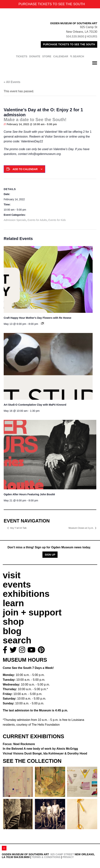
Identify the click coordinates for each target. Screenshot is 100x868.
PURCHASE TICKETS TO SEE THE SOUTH (69, 44)
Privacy (68, 857)
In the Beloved (40, 749)
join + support (32, 612)
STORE (47, 56)
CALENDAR (61, 56)
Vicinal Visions (45, 753)
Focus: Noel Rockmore (19, 744)
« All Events (12, 82)
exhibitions (26, 594)
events (17, 584)
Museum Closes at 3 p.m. (81, 528)
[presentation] (48, 279)
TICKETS (22, 56)
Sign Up (50, 555)
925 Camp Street (62, 854)
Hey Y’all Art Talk (18, 528)
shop (13, 622)
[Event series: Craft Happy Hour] (42, 323)
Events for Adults (37, 220)
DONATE (35, 56)
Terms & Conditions (46, 857)
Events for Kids (57, 220)
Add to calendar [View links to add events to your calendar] (25, 169)
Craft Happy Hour (38, 318)
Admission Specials (15, 220)
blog (12, 631)
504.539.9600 (75, 37)
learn (13, 603)
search (17, 640)
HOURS (92, 37)
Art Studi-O (35, 405)
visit (12, 575)
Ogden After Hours (29, 494)
